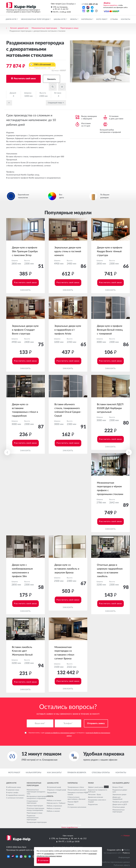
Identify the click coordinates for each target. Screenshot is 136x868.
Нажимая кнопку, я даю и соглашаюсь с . (67, 734)
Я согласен (43, 860)
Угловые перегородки (35, 806)
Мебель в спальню (54, 808)
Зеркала (71, 804)
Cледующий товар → (56, 103)
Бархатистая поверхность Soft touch (98, 791)
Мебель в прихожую (54, 806)
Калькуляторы (34, 773)
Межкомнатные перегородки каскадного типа (36, 792)
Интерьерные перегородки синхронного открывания (37, 797)
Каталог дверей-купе (19, 28)
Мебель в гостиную (54, 800)
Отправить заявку (96, 724)
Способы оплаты (101, 773)
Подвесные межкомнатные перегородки (33, 818)
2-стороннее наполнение (77, 807)
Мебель (74, 19)
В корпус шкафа (12, 793)
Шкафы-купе (60, 19)
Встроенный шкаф (54, 787)
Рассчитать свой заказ (25, 79)
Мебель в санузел (53, 811)
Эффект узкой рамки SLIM (98, 787)
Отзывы (114, 19)
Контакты (126, 19)
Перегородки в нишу (69, 28)
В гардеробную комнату (15, 795)
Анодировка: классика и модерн (97, 801)
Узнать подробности (69, 827)
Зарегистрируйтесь (110, 5)
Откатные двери (119, 807)
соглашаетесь (49, 854)
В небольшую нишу (14, 787)
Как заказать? (54, 773)
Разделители (93, 804)
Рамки (91, 783)
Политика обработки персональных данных (111, 862)
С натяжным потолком (15, 798)
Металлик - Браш (94, 795)
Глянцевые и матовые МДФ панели (78, 794)
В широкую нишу (13, 790)
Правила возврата (77, 773)
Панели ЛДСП (73, 802)
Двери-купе (11, 19)
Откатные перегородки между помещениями (35, 809)
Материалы (87, 19)
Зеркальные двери (119, 795)
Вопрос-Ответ (118, 787)
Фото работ (102, 19)
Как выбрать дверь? (121, 783)
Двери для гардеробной (117, 798)
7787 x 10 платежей (42, 66)
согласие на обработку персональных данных (60, 733)
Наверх (125, 836)
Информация (124, 858)
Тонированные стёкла (76, 787)
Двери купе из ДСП (120, 804)
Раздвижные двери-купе (120, 791)
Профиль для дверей (120, 802)
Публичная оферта (122, 865)
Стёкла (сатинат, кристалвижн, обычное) (76, 798)
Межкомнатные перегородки (35, 19)
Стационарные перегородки (32, 802)
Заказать (51, 79)
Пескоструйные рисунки (77, 790)
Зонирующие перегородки (37, 822)
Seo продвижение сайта (113, 853)
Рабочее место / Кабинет (56, 803)
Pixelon (127, 850)
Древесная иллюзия (95, 797)
